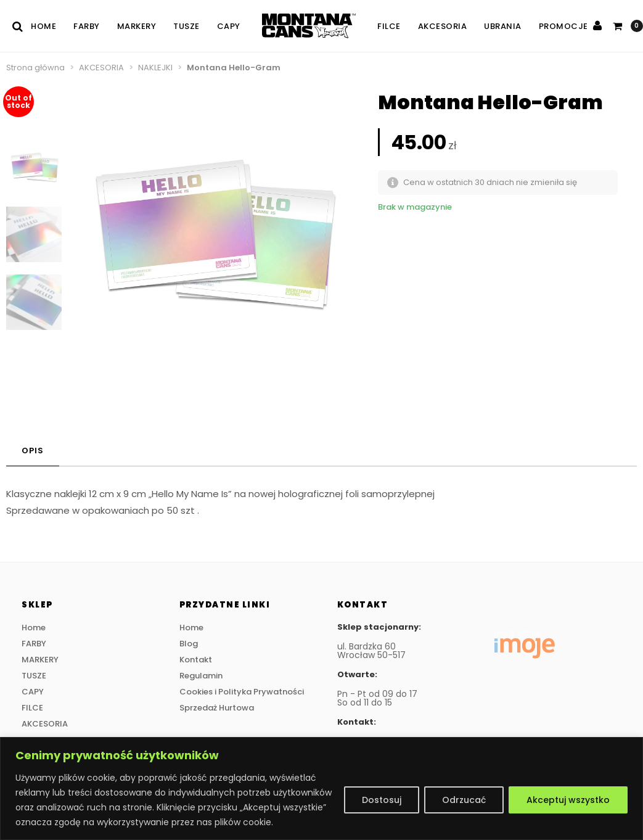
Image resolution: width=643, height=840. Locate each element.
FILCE (389, 26)
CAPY (229, 26)
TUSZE (186, 26)
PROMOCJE (563, 26)
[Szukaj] (22, 26)
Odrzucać (464, 800)
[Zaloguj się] (597, 26)
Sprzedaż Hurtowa (217, 708)
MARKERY (137, 26)
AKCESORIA (443, 26)
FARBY (87, 26)
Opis (33, 451)
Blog (189, 644)
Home (43, 26)
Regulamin (201, 676)
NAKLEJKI (155, 68)
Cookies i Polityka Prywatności (242, 692)
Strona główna (35, 68)
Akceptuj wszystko (568, 800)
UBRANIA (503, 26)
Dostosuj (382, 800)
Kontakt (196, 660)
